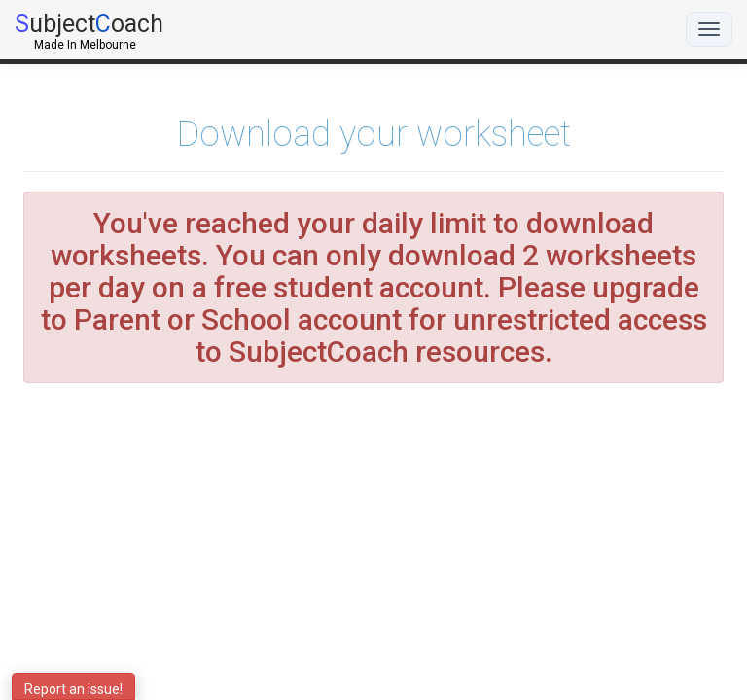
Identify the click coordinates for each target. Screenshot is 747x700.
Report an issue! (73, 689)
